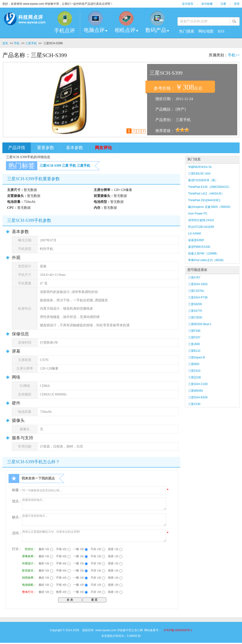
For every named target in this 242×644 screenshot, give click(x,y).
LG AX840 (195, 234)
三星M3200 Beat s (200, 324)
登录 (237, 4)
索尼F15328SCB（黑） (203, 180)
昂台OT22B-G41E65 (201, 227)
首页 (5, 43)
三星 (65, 166)
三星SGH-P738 (198, 298)
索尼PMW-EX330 (199, 247)
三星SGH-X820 (198, 284)
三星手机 (31, 43)
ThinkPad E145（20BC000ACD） (210, 187)
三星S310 (194, 371)
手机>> (234, 55)
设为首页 (188, 4)
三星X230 (196, 404)
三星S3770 (195, 311)
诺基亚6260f (196, 240)
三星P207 (194, 337)
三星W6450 (195, 391)
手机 (17, 43)
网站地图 (206, 31)
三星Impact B (197, 357)
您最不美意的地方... (94, 520)
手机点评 (65, 31)
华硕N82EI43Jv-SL (200, 167)
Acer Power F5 (198, 214)
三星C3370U (196, 291)
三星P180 (194, 331)
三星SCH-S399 (50, 166)
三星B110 (194, 351)
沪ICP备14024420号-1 (178, 630)
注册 (223, 4)
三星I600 (194, 364)
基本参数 (74, 148)
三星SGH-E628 (198, 397)
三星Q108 (194, 377)
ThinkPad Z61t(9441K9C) (204, 200)
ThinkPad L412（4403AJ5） (206, 194)
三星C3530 (195, 317)
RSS (221, 31)
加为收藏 (207, 4)
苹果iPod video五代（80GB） (207, 260)
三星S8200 (195, 304)
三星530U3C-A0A (199, 174)
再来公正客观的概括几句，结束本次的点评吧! (94, 536)
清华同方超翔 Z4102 (201, 220)
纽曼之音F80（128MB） (204, 254)
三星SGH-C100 (198, 384)
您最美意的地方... (94, 504)
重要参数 (46, 148)
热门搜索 (187, 31)
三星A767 (194, 278)
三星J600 (194, 344)
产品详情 (17, 148)
